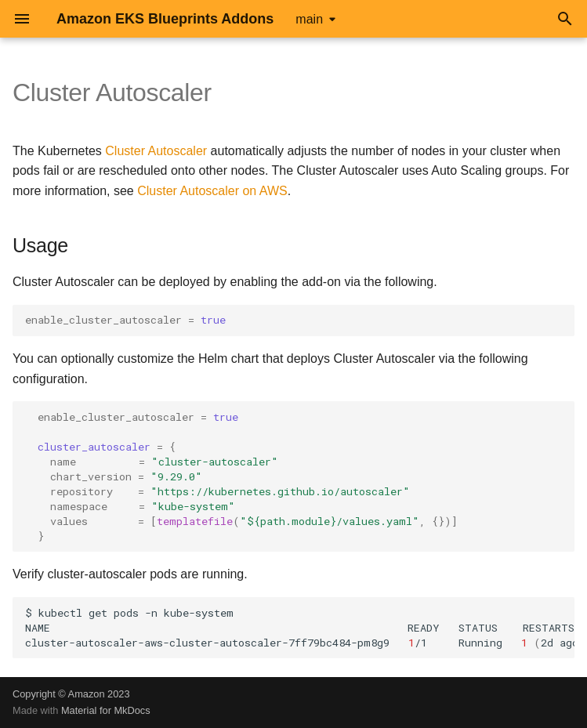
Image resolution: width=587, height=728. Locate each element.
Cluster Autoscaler (156, 151)
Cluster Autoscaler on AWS (212, 191)
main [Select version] (309, 19)
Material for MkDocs (106, 710)
